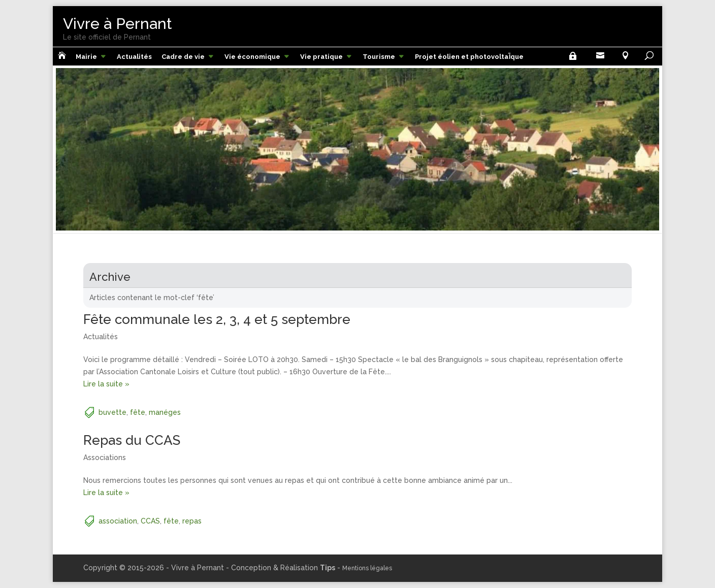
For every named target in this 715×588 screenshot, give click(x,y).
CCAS (150, 521)
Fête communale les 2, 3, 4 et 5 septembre (217, 319)
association (118, 521)
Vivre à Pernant (118, 24)
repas (192, 521)
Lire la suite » (106, 384)
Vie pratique (321, 57)
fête (138, 412)
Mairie (86, 57)
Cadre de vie (183, 57)
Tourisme (379, 57)
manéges (165, 412)
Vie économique (252, 57)
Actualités (134, 57)
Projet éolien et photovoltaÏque (469, 57)
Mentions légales (367, 568)
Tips (328, 568)
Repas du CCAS (132, 440)
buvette (112, 412)
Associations (105, 458)
